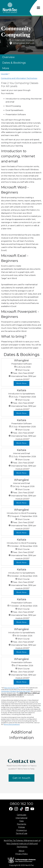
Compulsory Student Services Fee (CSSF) (16, 691)
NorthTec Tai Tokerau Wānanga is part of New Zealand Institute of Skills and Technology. (22, 844)
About (21, 851)
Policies (21, 827)
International (21, 818)
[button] (38, 8)
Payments (21, 824)
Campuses (21, 815)
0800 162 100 (21, 804)
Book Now (21, 383)
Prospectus (22, 830)
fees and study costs (12, 688)
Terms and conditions (12, 724)
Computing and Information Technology (19, 78)
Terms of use (21, 833)
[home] (14, 8)
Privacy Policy (22, 854)
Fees (21, 821)
